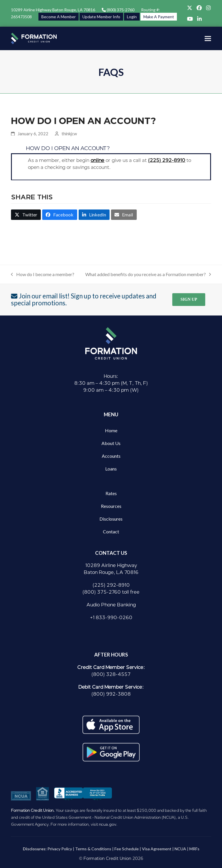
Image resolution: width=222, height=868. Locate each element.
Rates (111, 493)
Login (132, 17)
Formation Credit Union (107, 859)
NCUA (180, 849)
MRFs (194, 849)
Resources (111, 506)
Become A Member (59, 17)
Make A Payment (159, 17)
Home (111, 430)
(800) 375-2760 (120, 10)
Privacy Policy (60, 849)
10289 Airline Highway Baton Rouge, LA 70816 (53, 10)
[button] (208, 38)
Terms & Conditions (93, 849)
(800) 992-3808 (111, 694)
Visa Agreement (157, 849)
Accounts (111, 456)
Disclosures (111, 519)
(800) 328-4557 (111, 674)
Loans (111, 469)
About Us (111, 443)
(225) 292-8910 (167, 160)
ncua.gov (108, 824)
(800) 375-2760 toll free (111, 592)
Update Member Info (101, 17)
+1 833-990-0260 (111, 618)
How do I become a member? (43, 275)
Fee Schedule (127, 849)
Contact (111, 531)
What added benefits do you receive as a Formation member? (148, 275)
